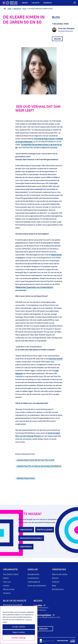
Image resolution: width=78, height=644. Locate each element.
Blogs (54, 586)
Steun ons (7, 582)
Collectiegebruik (34, 582)
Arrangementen (33, 574)
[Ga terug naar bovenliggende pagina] (5, 9)
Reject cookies (19, 632)
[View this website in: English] (43, 629)
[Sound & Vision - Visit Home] (6, 3)
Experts (6, 578)
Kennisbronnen (58, 589)
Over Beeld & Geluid (11, 574)
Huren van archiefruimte (37, 586)
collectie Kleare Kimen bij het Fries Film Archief (35, 460)
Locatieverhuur (33, 578)
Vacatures (7, 593)
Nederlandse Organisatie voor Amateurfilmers (34, 287)
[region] (19, 625)
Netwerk (55, 578)
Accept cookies (19, 627)
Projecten (56, 582)
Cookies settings (19, 638)
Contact (6, 586)
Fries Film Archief (55, 359)
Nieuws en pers (9, 589)
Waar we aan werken (60, 574)
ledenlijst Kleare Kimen (26, 478)
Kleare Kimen (56, 255)
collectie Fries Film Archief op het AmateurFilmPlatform (39, 466)
